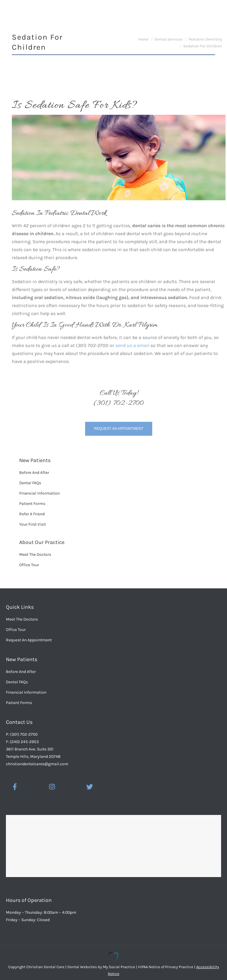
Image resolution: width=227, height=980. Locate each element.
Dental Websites (82, 967)
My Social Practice (119, 967)
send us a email (132, 345)
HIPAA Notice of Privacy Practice (166, 967)
